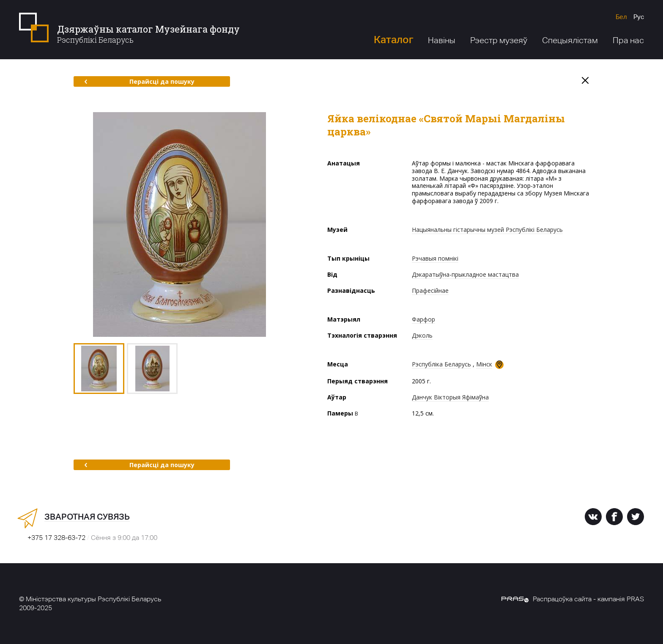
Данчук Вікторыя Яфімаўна (450, 397)
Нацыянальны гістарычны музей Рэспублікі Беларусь (487, 230)
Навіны (442, 40)
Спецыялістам (570, 40)
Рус (639, 17)
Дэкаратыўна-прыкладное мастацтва (465, 274)
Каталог (393, 40)
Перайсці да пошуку (139, 81)
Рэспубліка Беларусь (441, 364)
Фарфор (423, 319)
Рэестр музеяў (499, 40)
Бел (621, 17)
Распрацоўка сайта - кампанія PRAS (573, 599)
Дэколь (422, 335)
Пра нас (628, 40)
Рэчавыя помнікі (435, 258)
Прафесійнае (430, 290)
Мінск (484, 364)
